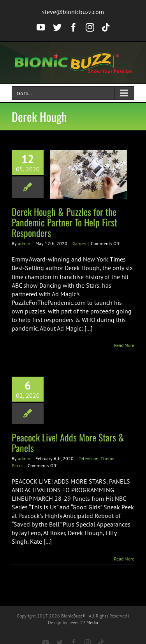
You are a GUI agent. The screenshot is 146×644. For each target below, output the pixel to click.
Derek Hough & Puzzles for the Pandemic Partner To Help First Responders (64, 222)
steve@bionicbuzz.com (73, 12)
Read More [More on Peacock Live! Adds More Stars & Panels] (124, 559)
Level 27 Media (83, 622)
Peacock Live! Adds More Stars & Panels (68, 442)
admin (24, 243)
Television (89, 458)
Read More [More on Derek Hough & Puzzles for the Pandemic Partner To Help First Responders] (124, 345)
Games (79, 243)
